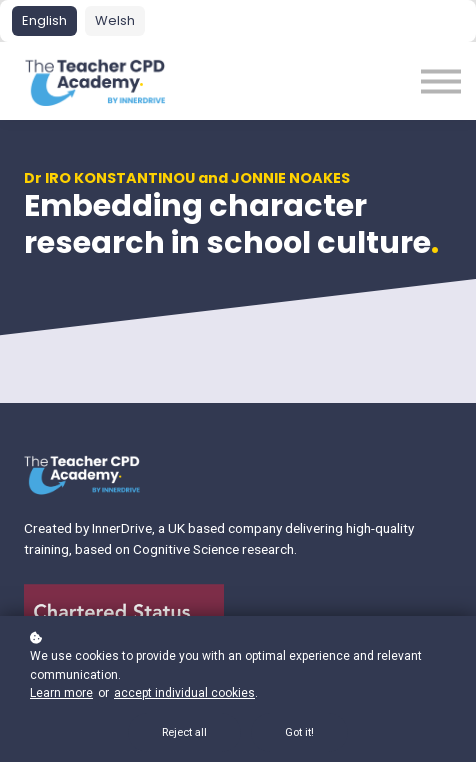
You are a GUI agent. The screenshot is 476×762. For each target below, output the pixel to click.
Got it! (299, 732)
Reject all (184, 732)
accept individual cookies (184, 693)
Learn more (61, 693)
